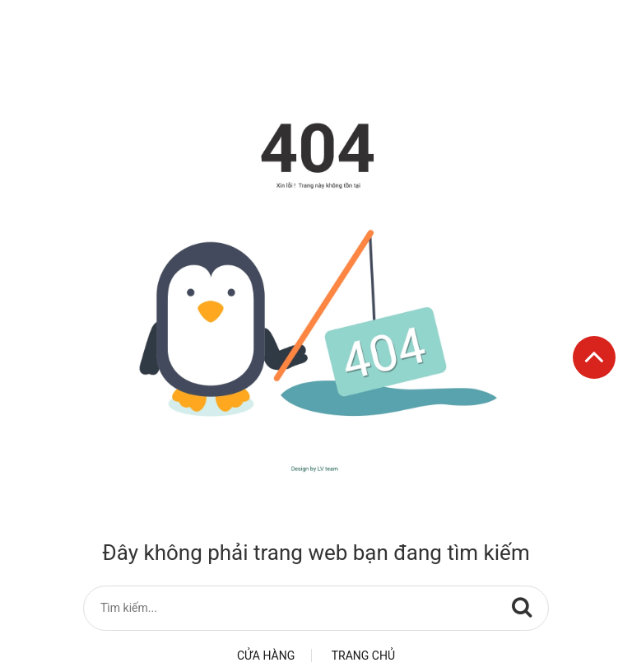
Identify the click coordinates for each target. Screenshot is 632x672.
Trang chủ (363, 656)
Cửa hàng (266, 656)
